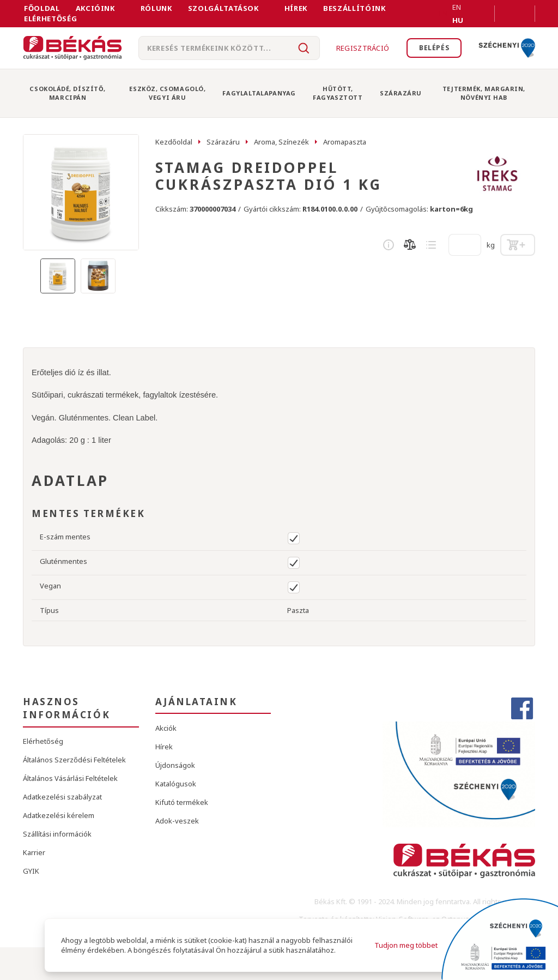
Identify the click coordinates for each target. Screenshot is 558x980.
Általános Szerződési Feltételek (74, 760)
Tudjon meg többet (405, 945)
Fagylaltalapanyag (259, 93)
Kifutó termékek (182, 802)
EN (444, 14)
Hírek (296, 8)
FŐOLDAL (42, 8)
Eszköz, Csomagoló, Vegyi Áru (167, 93)
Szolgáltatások (223, 8)
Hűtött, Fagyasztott (338, 93)
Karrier (34, 852)
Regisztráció (358, 48)
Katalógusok (176, 784)
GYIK (31, 871)
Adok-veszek (177, 821)
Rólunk (156, 8)
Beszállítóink (354, 8)
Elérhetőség (50, 19)
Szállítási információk (57, 834)
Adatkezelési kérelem (59, 815)
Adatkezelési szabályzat (62, 797)
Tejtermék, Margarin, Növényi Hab (484, 93)
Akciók (166, 728)
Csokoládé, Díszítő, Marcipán (67, 93)
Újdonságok (175, 765)
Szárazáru (401, 93)
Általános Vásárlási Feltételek (70, 778)
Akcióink (95, 8)
